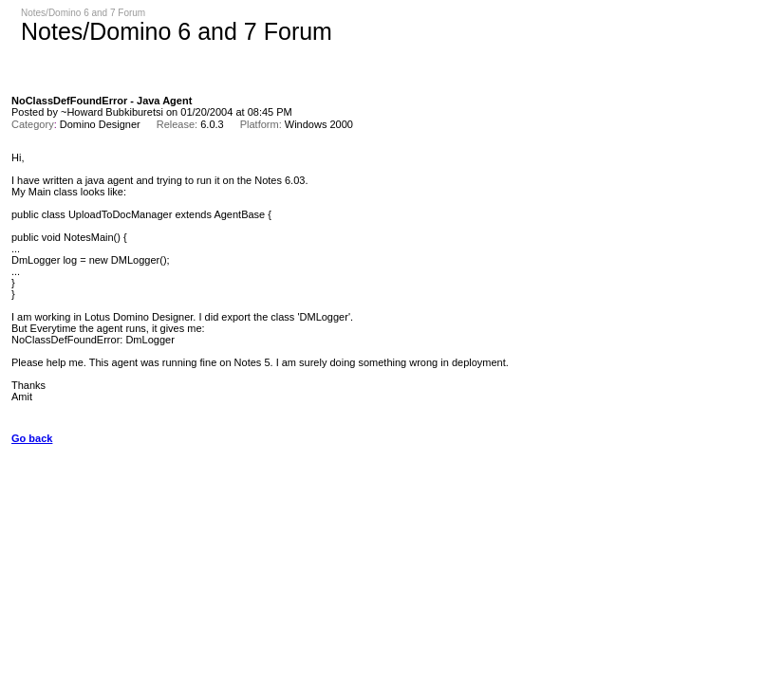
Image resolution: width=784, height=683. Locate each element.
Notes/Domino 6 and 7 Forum (83, 13)
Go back (32, 438)
